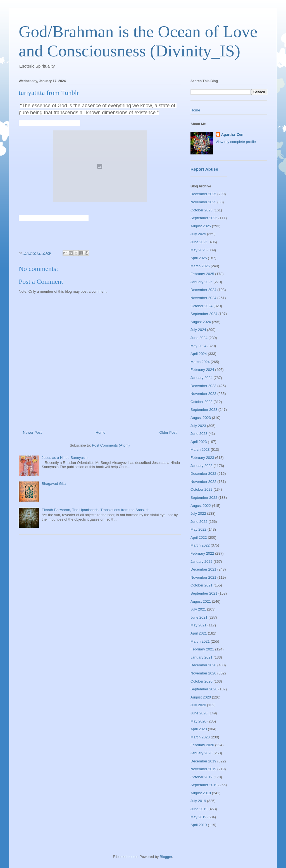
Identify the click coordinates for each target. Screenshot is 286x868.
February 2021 (202, 649)
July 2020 (198, 705)
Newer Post (32, 432)
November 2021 (203, 577)
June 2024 (199, 338)
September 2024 (204, 314)
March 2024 (200, 362)
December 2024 (203, 290)
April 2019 (199, 825)
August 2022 (201, 506)
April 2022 (199, 537)
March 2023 (200, 449)
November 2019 (203, 769)
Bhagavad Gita (54, 484)
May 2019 (198, 817)
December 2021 (203, 569)
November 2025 (203, 202)
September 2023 (204, 410)
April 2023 (199, 442)
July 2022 (198, 513)
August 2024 (201, 322)
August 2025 (201, 226)
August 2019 (201, 793)
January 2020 (202, 753)
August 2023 (201, 418)
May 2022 (198, 529)
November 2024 (203, 298)
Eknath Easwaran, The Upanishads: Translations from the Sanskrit (95, 510)
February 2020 (202, 745)
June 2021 (199, 617)
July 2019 (198, 801)
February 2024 (202, 370)
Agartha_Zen (232, 134)
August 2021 (201, 601)
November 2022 (203, 482)
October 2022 (202, 489)
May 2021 (198, 625)
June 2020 (199, 713)
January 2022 (202, 561)
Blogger (166, 857)
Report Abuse (204, 169)
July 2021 (198, 609)
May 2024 (198, 346)
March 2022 (200, 545)
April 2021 (199, 633)
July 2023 (198, 426)
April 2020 (199, 729)
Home (101, 432)
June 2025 (199, 242)
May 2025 (198, 250)
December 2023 (203, 386)
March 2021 (200, 641)
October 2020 (202, 681)
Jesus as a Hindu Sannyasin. (65, 458)
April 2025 (199, 258)
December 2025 (203, 194)
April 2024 (199, 354)
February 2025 (202, 274)
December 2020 (203, 665)
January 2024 (202, 378)
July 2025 (198, 234)
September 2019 (204, 785)
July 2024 (198, 330)
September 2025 (204, 218)
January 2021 (202, 657)
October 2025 (202, 210)
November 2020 (203, 673)
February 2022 (202, 553)
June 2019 (199, 809)
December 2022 (203, 474)
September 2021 (204, 593)
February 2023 (202, 458)
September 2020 (204, 689)
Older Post (168, 432)
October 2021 (202, 585)
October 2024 (202, 306)
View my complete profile (236, 142)
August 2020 (201, 697)
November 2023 (203, 394)
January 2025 (202, 282)
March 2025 (200, 266)
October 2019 (202, 777)
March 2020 (200, 737)
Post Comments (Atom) (111, 445)
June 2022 (199, 522)
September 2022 (204, 498)
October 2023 (202, 402)
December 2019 (203, 761)
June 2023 (199, 434)
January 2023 (202, 466)
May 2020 (198, 721)
